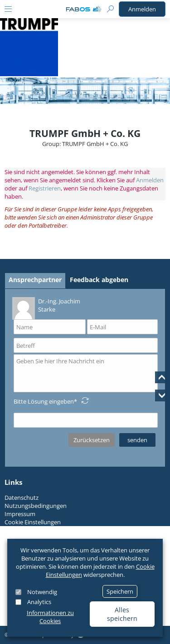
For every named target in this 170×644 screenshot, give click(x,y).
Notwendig (42, 592)
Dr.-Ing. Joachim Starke (46, 308)
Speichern (120, 591)
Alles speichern (122, 614)
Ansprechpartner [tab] (35, 280)
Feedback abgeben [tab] (99, 280)
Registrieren (45, 188)
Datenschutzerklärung (42, 458)
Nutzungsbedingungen (36, 506)
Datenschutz (22, 498)
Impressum (20, 514)
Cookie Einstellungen (33, 522)
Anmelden (142, 9)
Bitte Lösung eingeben (44, 401)
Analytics (39, 602)
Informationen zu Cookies (50, 617)
